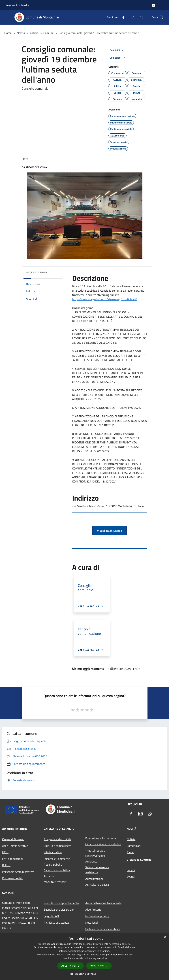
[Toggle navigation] (7, 17)
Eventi (131, 877)
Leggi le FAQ (51, 916)
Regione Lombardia (17, 5)
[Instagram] (131, 17)
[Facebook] (122, 17)
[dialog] (84, 957)
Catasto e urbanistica (57, 870)
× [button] (165, 937)
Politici (6, 865)
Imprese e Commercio (57, 859)
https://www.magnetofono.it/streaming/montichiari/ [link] (105, 299)
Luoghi (131, 870)
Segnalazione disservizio (59, 909)
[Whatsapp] (140, 17)
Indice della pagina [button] (36, 272)
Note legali (92, 923)
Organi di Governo (13, 839)
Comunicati (134, 846)
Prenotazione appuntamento (61, 903)
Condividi (117, 50)
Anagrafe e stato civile (57, 839)
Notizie (34, 33)
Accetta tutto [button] (70, 966)
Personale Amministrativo (18, 872)
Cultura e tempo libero (57, 846)
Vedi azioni (118, 58)
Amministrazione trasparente (103, 903)
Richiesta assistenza (56, 923)
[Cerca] (161, 17)
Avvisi (130, 852)
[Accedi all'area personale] (154, 5)
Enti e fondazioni (12, 859)
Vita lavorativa (53, 852)
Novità (21, 33)
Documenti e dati (13, 878)
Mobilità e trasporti (55, 882)
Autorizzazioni (94, 879)
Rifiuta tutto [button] (99, 966)
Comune (48, 33)
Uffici (5, 852)
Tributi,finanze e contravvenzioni (95, 853)
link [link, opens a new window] (105, 958)
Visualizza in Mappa (110, 531)
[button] (85, 974)
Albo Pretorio (93, 909)
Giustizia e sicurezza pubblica (103, 844)
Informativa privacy (97, 916)
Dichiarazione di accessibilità (103, 929)
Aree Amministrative (15, 846)
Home (8, 33)
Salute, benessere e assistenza (97, 870)
